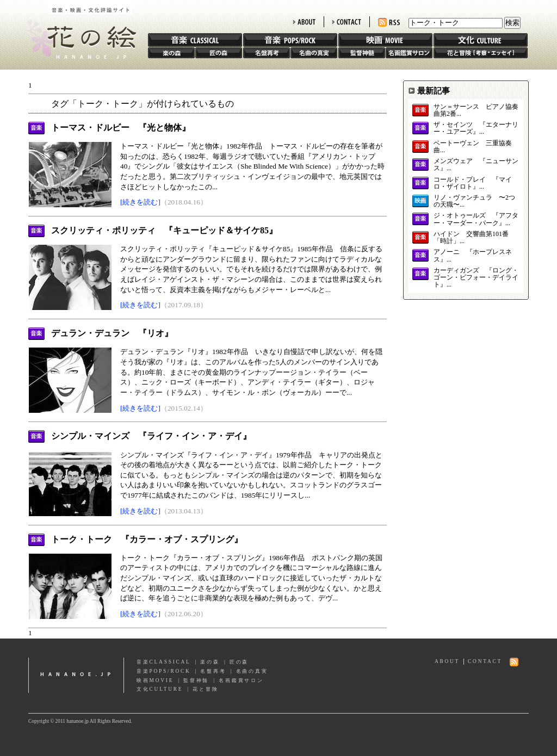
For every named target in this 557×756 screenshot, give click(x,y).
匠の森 (219, 53)
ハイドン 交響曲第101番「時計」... (471, 238)
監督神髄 (362, 53)
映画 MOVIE (385, 40)
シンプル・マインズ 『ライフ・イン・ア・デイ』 (151, 436)
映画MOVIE (155, 680)
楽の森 (171, 53)
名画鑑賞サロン (409, 53)
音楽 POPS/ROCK (290, 40)
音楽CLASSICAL (164, 662)
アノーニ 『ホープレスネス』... (473, 256)
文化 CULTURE (481, 40)
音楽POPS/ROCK (164, 671)
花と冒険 (481, 53)
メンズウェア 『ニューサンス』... (476, 165)
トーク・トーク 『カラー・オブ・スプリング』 (147, 539)
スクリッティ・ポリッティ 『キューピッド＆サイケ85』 (164, 230)
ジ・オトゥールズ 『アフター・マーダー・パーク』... (476, 219)
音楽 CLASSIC (195, 40)
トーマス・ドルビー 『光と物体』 (121, 128)
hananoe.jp (76, 675)
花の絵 (77, 29)
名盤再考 (267, 53)
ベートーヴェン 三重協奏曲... (473, 147)
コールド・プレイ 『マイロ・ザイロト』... (473, 183)
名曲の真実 (314, 53)
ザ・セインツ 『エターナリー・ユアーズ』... (476, 128)
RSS (389, 23)
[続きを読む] (140, 202)
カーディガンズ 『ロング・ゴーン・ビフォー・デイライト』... (476, 278)
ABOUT (304, 22)
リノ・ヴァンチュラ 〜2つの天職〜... (474, 201)
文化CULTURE (160, 689)
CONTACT (347, 22)
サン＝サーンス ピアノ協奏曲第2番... (476, 110)
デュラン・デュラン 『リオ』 (112, 333)
